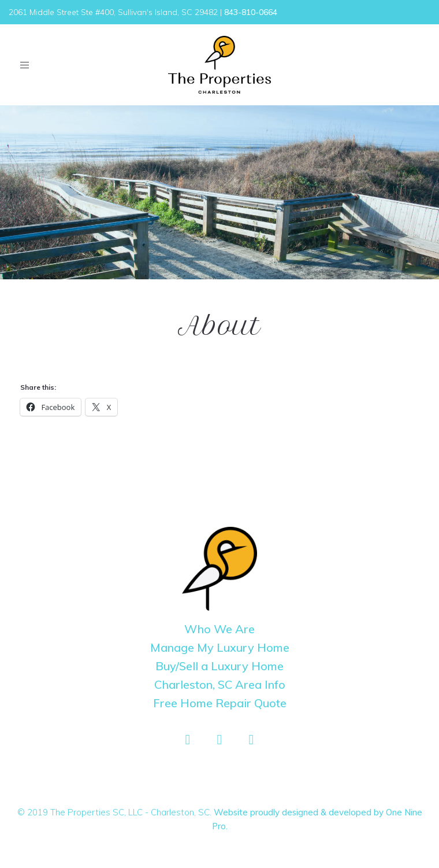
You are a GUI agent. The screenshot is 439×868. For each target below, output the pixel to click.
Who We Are (219, 629)
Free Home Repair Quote (220, 703)
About (219, 326)
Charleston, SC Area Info (220, 684)
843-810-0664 (251, 12)
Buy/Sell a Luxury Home (219, 666)
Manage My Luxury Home (220, 647)
